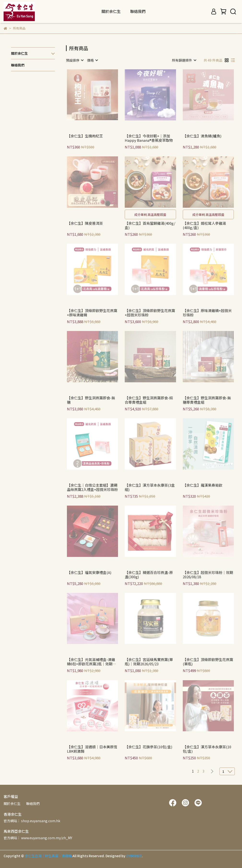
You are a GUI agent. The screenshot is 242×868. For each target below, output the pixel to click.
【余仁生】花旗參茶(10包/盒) (148, 747)
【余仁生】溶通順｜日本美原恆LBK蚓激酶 (92, 749)
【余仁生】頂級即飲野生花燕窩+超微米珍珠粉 (150, 313)
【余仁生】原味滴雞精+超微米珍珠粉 (207, 313)
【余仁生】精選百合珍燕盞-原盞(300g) (149, 575)
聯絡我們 (138, 11)
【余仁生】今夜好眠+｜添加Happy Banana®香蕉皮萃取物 (149, 138)
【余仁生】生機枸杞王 (85, 136)
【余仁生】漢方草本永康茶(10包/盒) (207, 749)
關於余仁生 (12, 803)
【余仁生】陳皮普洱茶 (85, 223)
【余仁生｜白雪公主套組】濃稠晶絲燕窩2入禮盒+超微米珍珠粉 (92, 487)
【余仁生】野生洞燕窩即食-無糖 (91, 400)
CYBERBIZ (134, 856)
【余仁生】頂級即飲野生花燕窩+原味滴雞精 (92, 313)
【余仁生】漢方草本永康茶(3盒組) (150, 487)
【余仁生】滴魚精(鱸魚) (202, 136)
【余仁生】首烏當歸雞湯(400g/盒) (150, 225)
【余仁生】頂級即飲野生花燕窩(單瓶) (208, 662)
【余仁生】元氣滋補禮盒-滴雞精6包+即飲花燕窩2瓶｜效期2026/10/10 (91, 662)
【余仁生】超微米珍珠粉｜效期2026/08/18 (208, 575)
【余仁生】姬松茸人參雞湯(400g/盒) (204, 225)
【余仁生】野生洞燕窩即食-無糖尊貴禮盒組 (207, 400)
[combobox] (75, 60)
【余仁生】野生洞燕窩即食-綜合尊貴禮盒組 (149, 400)
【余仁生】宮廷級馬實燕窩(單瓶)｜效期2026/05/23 (149, 662)
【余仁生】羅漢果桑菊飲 (203, 485)
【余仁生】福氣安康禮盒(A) (89, 573)
